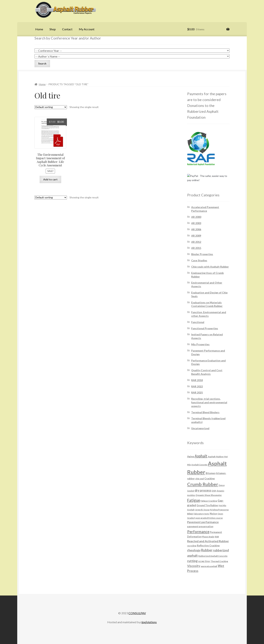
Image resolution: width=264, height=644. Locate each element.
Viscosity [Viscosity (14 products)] (194, 566)
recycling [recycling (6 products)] (192, 546)
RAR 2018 (197, 380)
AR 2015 (196, 248)
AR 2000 (196, 217)
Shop (53, 29)
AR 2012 (196, 242)
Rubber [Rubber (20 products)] (207, 550)
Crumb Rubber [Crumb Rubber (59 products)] (203, 484)
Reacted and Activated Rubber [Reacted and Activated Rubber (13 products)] (208, 541)
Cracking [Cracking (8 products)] (210, 478)
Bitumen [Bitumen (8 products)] (211, 473)
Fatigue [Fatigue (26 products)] (194, 500)
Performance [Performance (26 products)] (198, 532)
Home (39, 29)
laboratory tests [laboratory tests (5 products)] (202, 514)
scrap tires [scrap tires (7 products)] (204, 561)
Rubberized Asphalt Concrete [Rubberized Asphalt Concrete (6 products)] (213, 556)
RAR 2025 (197, 392)
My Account (87, 29)
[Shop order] (51, 107)
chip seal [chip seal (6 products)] (200, 478)
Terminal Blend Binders (205, 412)
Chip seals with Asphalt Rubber (210, 267)
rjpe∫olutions (149, 622)
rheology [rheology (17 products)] (194, 550)
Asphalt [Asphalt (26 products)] (201, 456)
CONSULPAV (137, 613)
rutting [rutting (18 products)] (192, 561)
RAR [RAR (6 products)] (217, 537)
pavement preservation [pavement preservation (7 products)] (200, 527)
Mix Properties (200, 344)
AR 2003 (196, 223)
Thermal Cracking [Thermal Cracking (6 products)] (219, 561)
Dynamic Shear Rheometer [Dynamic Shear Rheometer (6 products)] (209, 495)
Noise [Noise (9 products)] (213, 513)
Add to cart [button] (50, 179)
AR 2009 (196, 236)
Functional (198, 322)
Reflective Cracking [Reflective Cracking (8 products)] (208, 546)
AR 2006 (196, 229)
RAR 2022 (197, 386)
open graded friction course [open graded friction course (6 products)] (209, 518)
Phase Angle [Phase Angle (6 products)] (208, 537)
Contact (67, 29)
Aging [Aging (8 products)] (191, 456)
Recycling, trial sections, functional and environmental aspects (209, 402)
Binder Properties (202, 254)
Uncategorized (200, 428)
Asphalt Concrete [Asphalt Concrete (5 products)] (199, 465)
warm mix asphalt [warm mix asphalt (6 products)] (209, 566)
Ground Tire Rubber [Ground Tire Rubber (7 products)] (207, 505)
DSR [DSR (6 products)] (214, 491)
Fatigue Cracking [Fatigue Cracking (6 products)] (209, 501)
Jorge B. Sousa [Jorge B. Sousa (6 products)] (202, 510)
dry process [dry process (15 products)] (203, 490)
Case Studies (199, 260)
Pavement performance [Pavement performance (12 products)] (203, 522)
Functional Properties (205, 328)
